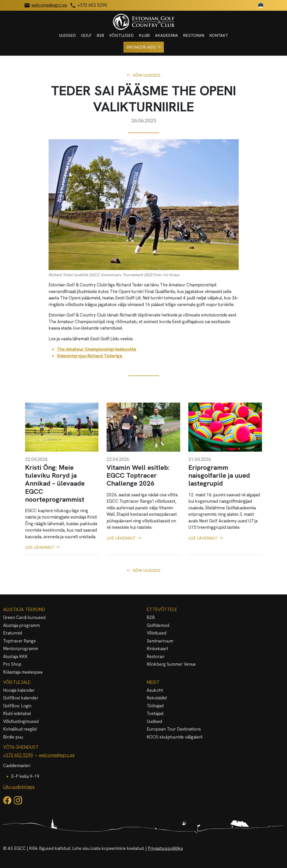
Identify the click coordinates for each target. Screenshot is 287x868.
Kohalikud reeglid (20, 729)
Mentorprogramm (21, 649)
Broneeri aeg (144, 47)
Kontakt (219, 35)
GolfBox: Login (17, 706)
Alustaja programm (21, 625)
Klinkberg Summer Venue (171, 664)
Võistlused (121, 35)
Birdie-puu (13, 737)
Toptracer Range (19, 641)
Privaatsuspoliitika (165, 848)
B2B (100, 35)
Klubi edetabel (17, 713)
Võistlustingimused (21, 721)
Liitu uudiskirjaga (19, 787)
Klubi (144, 35)
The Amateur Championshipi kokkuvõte (96, 349)
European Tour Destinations (174, 729)
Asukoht (155, 690)
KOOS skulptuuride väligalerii (175, 737)
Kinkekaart (157, 649)
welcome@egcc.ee (57, 755)
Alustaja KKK (15, 656)
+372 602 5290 (18, 755)
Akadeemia (166, 35)
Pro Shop (12, 664)
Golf (86, 35)
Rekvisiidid (157, 698)
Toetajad (155, 713)
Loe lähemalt (42, 547)
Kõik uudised (143, 75)
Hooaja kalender (19, 690)
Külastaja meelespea (23, 672)
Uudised (67, 35)
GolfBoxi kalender (21, 698)
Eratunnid (13, 633)
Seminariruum (160, 641)
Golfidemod (158, 625)
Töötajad (155, 706)
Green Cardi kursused (24, 617)
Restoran (194, 35)
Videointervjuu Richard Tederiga (89, 356)
